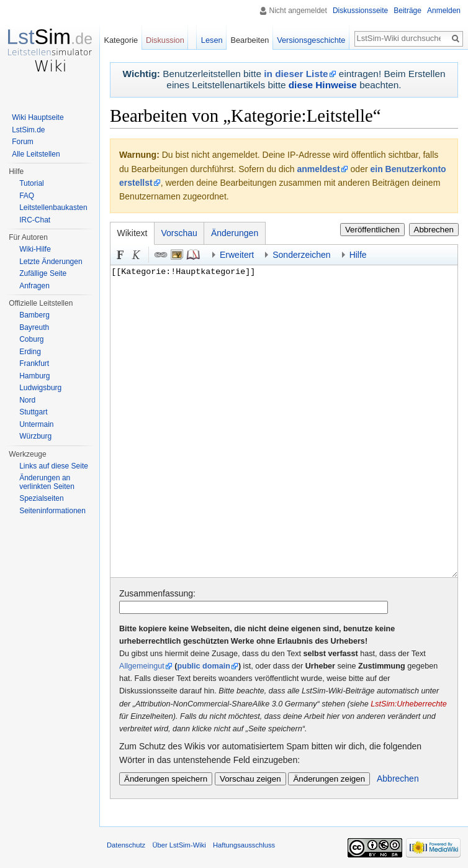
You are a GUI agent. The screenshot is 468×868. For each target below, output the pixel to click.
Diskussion (165, 40)
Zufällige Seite (43, 273)
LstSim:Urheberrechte (409, 704)
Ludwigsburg (40, 388)
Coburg (31, 339)
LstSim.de (28, 130)
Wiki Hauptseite (38, 117)
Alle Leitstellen (36, 154)
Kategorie (121, 40)
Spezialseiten (41, 498)
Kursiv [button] (137, 255)
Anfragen (34, 286)
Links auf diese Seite (54, 466)
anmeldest (318, 169)
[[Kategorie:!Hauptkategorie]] (284, 422)
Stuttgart (33, 412)
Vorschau (179, 233)
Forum (23, 142)
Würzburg (35, 436)
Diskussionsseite (360, 11)
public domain (204, 666)
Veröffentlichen (372, 230)
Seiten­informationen (52, 511)
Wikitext (133, 233)
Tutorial (32, 183)
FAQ (27, 196)
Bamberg (34, 315)
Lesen (212, 40)
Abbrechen (434, 230)
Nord (27, 400)
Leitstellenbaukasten (53, 208)
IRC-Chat (35, 220)
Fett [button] (120, 255)
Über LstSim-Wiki (179, 845)
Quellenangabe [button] (193, 255)
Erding (30, 352)
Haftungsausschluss (244, 845)
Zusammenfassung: (157, 593)
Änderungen (235, 233)
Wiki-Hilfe (35, 249)
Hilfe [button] (358, 255)
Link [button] (161, 255)
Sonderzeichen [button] (301, 255)
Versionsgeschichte (311, 40)
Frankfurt (34, 363)
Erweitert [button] (237, 255)
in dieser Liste (296, 74)
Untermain (36, 424)
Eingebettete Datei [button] (177, 255)
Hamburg (34, 376)
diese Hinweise (323, 85)
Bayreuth (34, 327)
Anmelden (444, 11)
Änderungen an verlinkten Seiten (47, 482)
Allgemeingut (142, 666)
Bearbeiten (250, 40)
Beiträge (407, 11)
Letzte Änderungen (51, 262)
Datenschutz (126, 845)
